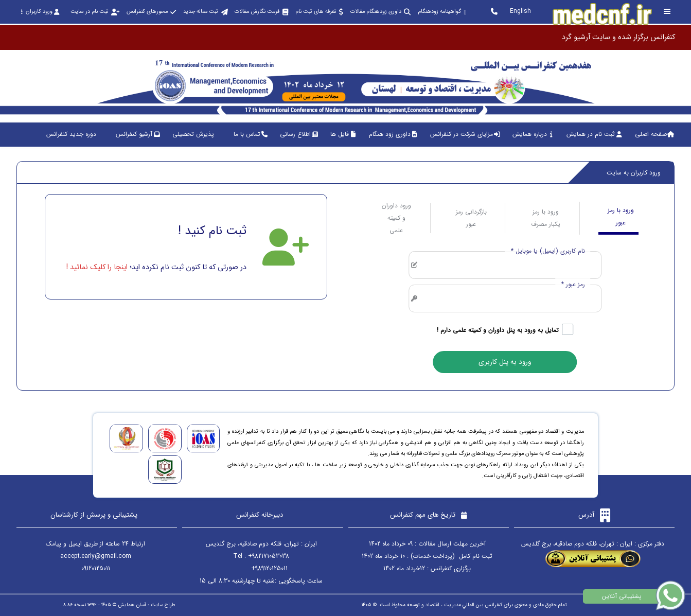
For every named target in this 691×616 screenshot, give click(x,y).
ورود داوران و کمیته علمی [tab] (396, 218)
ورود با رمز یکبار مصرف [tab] (546, 218)
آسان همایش (132, 605)
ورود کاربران (40, 12)
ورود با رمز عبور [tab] (621, 216)
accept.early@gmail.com (96, 556)
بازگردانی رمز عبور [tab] (471, 218)
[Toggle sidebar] (667, 12)
